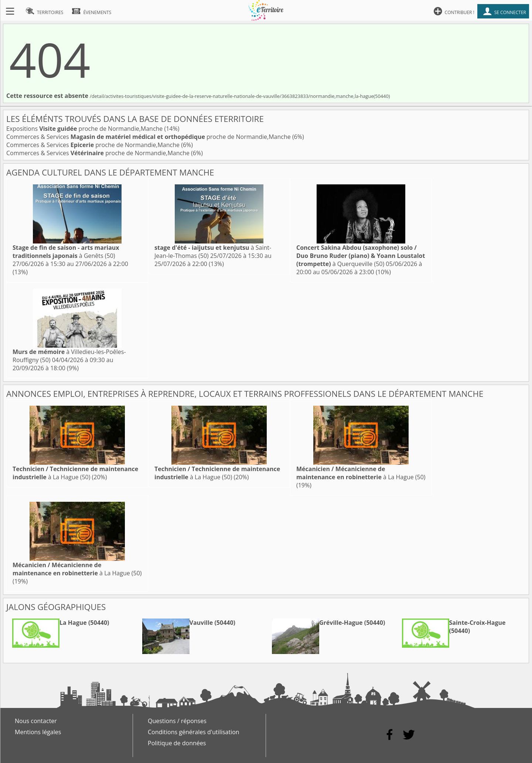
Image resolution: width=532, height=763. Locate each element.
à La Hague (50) (75, 473)
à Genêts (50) (66, 252)
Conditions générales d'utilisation (194, 732)
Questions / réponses (177, 721)
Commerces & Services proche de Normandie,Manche (149, 137)
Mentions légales (38, 732)
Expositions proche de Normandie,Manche (85, 129)
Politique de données (177, 743)
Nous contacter (36, 721)
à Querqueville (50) (361, 256)
